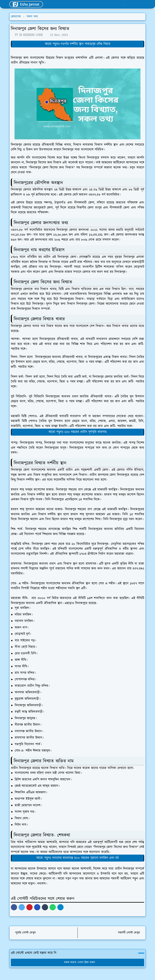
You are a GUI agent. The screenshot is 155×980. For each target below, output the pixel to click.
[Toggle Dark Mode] (129, 4)
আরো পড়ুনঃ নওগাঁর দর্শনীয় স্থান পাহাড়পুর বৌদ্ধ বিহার (78, 44)
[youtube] (121, 4)
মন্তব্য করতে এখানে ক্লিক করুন (78, 962)
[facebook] (108, 4)
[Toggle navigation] (142, 4)
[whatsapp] (114, 4)
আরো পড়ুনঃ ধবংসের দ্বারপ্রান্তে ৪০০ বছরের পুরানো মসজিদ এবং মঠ (78, 858)
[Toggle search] (136, 4)
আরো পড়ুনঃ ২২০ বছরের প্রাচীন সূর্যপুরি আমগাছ (78, 432)
